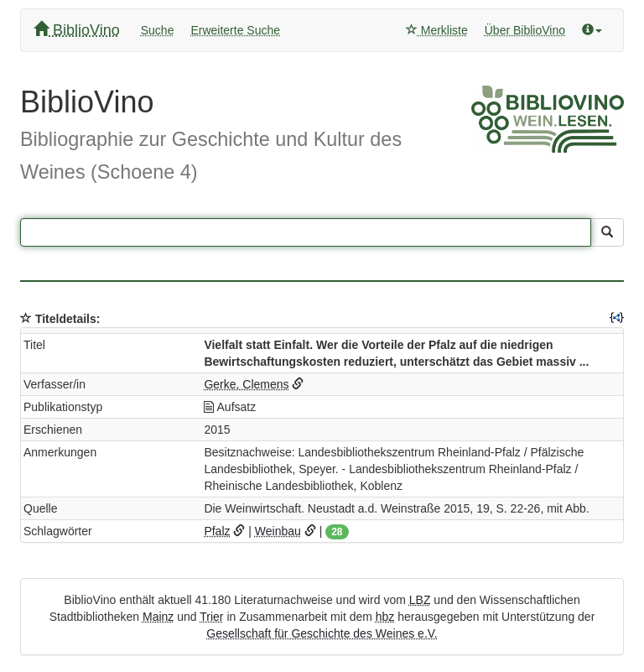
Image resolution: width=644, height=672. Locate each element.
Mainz (158, 617)
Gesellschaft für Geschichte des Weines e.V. (322, 633)
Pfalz (217, 531)
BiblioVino (77, 30)
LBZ (420, 600)
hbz (385, 617)
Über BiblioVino (525, 30)
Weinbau (278, 531)
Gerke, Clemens (246, 384)
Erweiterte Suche (235, 30)
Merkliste (437, 30)
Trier (211, 617)
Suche (158, 30)
